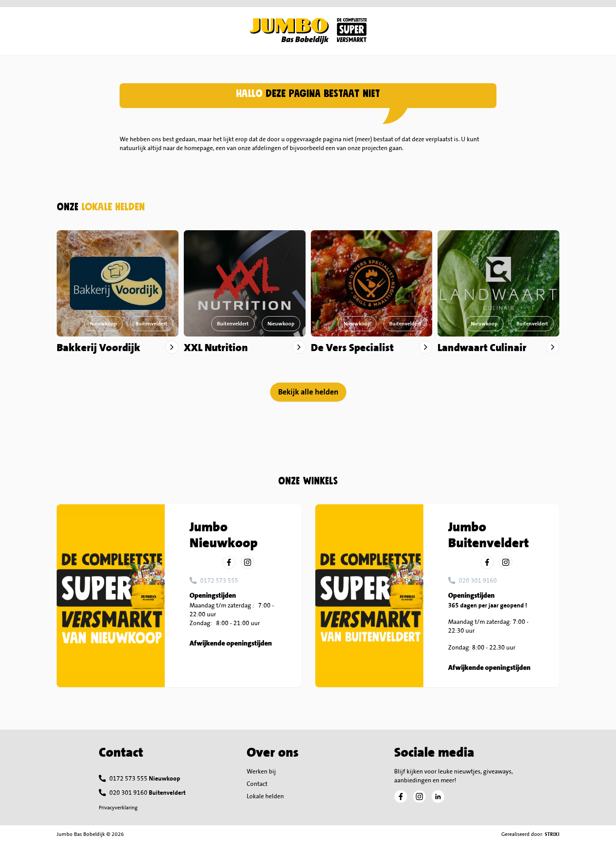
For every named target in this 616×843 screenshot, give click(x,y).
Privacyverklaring (118, 808)
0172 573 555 (219, 580)
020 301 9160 (478, 580)
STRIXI (552, 834)
